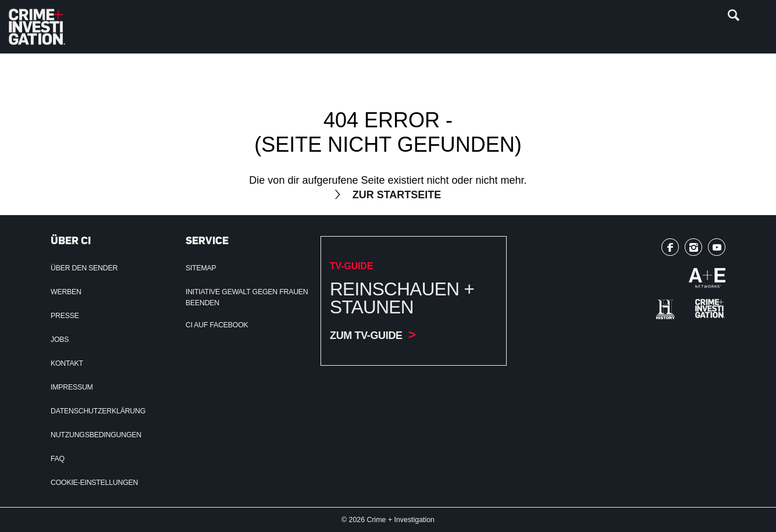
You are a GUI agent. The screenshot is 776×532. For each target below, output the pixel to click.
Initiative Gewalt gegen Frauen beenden (247, 297)
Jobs (60, 340)
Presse (65, 316)
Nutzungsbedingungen (96, 435)
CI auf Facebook (217, 325)
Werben (66, 292)
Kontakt (67, 363)
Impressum (72, 387)
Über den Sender (84, 268)
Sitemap (201, 268)
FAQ (58, 459)
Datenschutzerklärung (98, 411)
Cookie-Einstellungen (94, 483)
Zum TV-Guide (366, 335)
